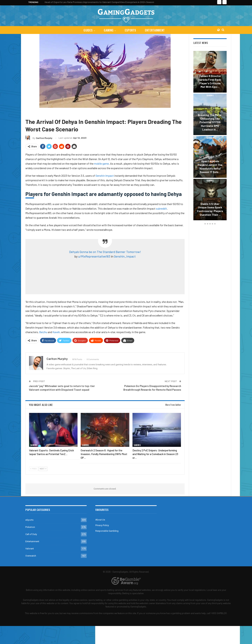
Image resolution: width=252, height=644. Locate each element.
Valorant (30, 549)
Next (43, 469)
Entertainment (156, 30)
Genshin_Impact (125, 256)
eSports (131, 30)
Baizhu (43, 332)
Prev (34, 469)
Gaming (108, 30)
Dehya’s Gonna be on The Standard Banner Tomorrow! (105, 252)
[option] (210, 136)
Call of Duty (31, 534)
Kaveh (56, 332)
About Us (100, 520)
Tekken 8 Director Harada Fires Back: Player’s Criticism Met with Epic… (210, 81)
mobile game (101, 163)
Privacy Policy (102, 525)
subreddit (161, 208)
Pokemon (30, 527)
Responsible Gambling (107, 531)
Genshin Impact (44, 113)
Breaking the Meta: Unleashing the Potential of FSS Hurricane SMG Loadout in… (210, 122)
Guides (87, 30)
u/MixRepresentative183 (94, 256)
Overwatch (31, 556)
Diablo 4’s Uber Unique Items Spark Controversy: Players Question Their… (210, 209)
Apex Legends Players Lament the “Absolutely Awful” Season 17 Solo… (210, 167)
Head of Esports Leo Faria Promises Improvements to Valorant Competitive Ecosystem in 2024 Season (99, 2)
